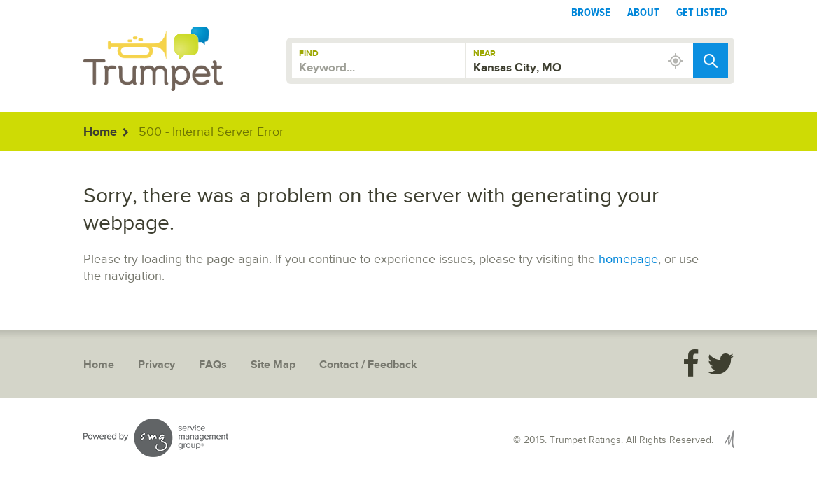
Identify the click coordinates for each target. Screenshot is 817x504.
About (643, 13)
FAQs (213, 365)
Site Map (273, 365)
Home (100, 132)
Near (484, 54)
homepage (628, 259)
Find (309, 54)
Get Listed (702, 13)
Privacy (156, 365)
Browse (591, 13)
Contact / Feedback (368, 365)
